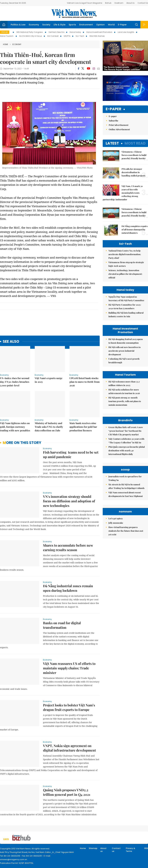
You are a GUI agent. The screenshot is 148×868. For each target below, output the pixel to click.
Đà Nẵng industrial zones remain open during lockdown (68, 588)
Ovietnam (119, 3)
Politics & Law (18, 25)
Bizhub (108, 3)
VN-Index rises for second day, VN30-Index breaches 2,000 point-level (15, 382)
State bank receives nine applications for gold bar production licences (83, 427)
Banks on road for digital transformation (62, 625)
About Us (130, 3)
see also (11, 342)
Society (46, 25)
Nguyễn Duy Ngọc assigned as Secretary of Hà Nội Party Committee (126, 299)
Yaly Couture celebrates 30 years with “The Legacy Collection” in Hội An (126, 441)
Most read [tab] (135, 143)
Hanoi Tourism (7, 36)
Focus (5, 32)
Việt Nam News (74, 13)
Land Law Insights (126, 32)
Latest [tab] (112, 143)
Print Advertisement (119, 125)
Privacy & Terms (130, 850)
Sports (72, 25)
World (111, 25)
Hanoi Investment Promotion (99, 32)
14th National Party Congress (30, 32)
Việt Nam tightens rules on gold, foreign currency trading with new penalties (15, 427)
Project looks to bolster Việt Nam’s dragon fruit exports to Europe (69, 707)
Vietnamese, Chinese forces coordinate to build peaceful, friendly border (134, 155)
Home (6, 44)
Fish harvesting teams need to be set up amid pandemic (71, 454)
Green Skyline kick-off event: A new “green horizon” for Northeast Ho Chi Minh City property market (126, 431)
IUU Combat (53, 36)
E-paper (113, 109)
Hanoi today (75, 32)
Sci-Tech (80, 36)
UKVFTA (67, 36)
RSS (146, 848)
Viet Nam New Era (56, 32)
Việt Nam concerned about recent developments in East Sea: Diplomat (126, 494)
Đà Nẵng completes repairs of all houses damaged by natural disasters (135, 229)
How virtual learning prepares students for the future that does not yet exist (126, 531)
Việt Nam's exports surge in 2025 (49, 380)
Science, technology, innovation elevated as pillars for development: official (125, 274)
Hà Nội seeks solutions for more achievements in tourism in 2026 (124, 391)
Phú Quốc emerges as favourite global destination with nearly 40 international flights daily (127, 450)
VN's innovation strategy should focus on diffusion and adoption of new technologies (69, 501)
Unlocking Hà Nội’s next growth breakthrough (124, 361)
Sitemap (93, 848)
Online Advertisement (119, 129)
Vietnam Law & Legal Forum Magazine (84, 3)
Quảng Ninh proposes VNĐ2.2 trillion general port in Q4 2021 (67, 792)
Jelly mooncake (116, 523)
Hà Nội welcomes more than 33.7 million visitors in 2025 (124, 383)
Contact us (116, 850)
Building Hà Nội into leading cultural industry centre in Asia (126, 315)
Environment (86, 25)
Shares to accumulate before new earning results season (68, 548)
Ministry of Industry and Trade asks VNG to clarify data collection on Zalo (49, 427)
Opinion (100, 25)
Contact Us (143, 3)
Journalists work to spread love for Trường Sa (125, 478)
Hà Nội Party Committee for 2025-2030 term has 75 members (125, 307)
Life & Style (60, 25)
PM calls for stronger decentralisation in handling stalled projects (133, 172)
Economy (34, 25)
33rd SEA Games (97, 36)
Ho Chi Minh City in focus (31, 36)
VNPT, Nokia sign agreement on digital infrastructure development (69, 748)
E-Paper (122, 25)
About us (103, 850)
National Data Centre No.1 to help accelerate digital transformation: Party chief (125, 254)
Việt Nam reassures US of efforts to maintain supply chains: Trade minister (69, 668)
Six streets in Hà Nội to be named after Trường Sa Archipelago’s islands (126, 486)
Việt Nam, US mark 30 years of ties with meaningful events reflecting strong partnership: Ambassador (123, 193)
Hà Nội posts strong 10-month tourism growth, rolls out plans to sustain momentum (125, 401)
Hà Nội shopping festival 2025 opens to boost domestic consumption (126, 341)
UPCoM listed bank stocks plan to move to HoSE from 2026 (84, 382)
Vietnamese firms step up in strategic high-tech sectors (126, 264)
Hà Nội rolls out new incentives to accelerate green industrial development (125, 351)
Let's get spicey (116, 518)
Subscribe (113, 121)
